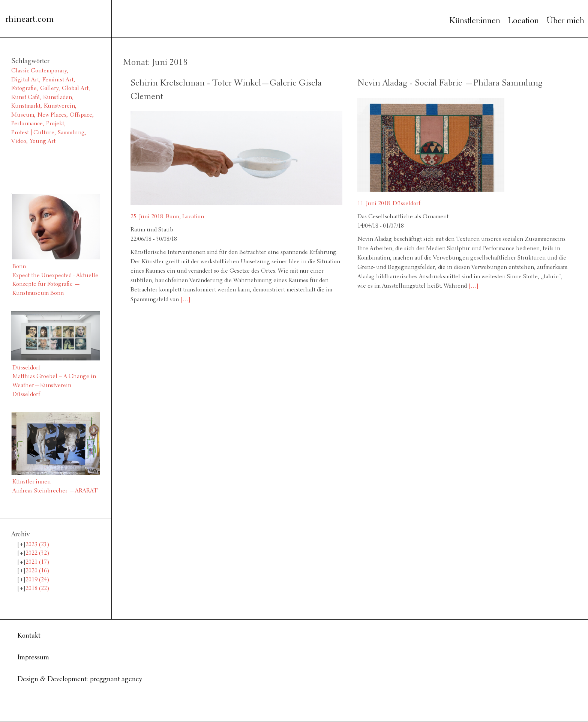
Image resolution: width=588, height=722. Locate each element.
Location (523, 21)
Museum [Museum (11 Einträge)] (23, 115)
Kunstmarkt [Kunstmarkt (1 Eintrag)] (26, 106)
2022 (37, 553)
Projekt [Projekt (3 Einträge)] (55, 124)
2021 (37, 562)
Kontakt (29, 636)
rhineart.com (30, 20)
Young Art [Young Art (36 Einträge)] (43, 141)
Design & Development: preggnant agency (80, 679)
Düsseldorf (406, 204)
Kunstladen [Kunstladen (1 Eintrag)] (58, 98)
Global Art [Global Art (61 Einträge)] (75, 89)
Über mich (565, 21)
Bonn (172, 217)
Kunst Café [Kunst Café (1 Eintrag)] (25, 98)
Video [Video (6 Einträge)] (19, 141)
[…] (185, 300)
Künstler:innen (475, 21)
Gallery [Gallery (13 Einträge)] (49, 89)
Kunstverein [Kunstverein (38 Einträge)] (59, 106)
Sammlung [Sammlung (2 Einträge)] (71, 133)
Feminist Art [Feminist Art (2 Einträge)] (58, 80)
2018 (37, 588)
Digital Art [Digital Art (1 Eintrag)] (25, 80)
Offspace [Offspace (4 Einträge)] (81, 115)
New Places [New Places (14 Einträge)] (52, 115)
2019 (37, 580)
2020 (37, 571)
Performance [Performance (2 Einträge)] (27, 124)
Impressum (33, 658)
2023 (37, 545)
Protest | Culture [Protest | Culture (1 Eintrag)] (33, 133)
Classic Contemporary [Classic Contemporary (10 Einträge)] (39, 71)
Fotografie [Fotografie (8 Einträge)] (24, 89)
